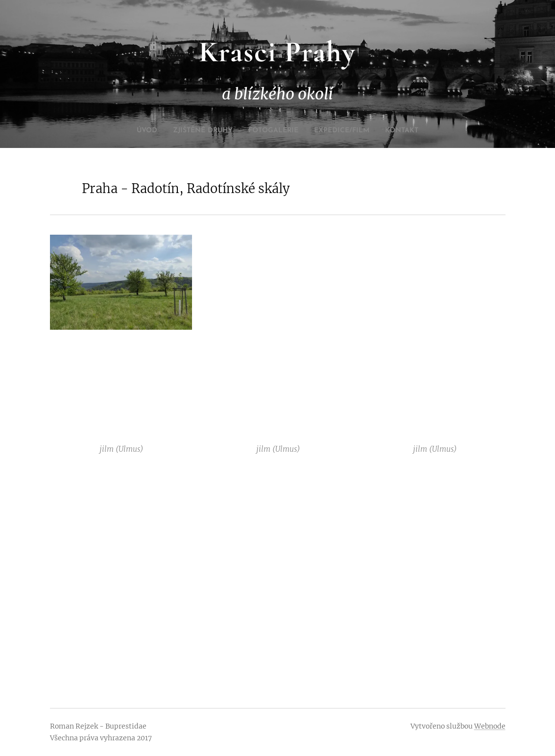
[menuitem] (129, 131)
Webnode (490, 726)
